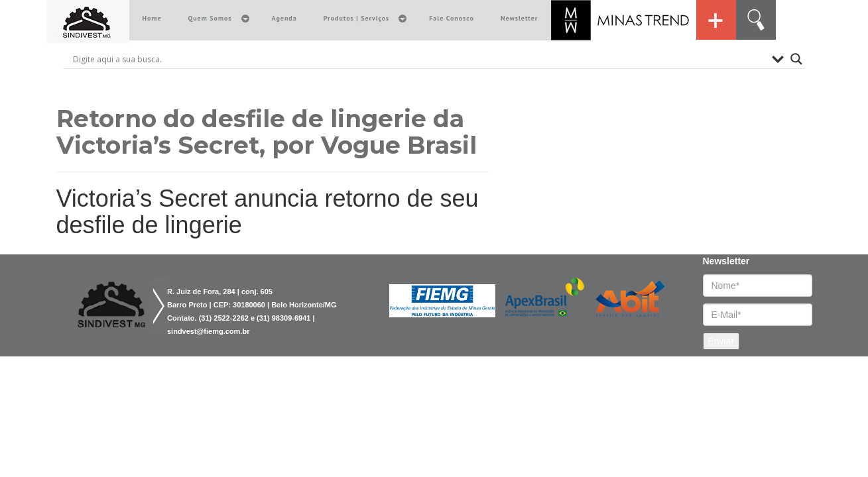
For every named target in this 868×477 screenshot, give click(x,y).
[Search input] (419, 59)
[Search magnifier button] (796, 59)
